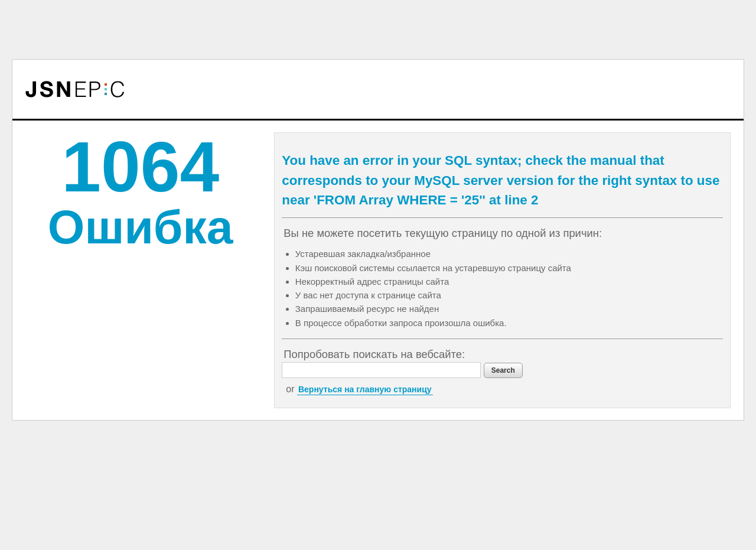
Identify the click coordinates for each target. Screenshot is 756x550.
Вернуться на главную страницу (365, 389)
